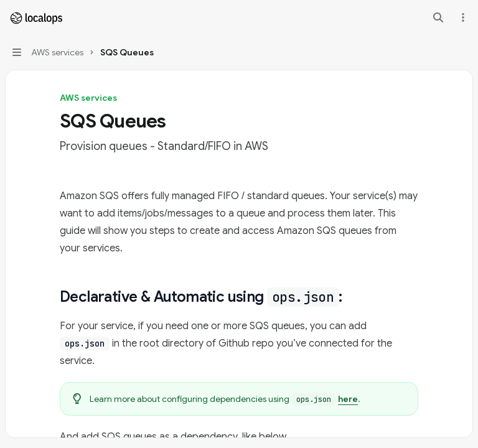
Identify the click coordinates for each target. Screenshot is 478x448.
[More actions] (462, 17)
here (348, 399)
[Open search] (438, 17)
